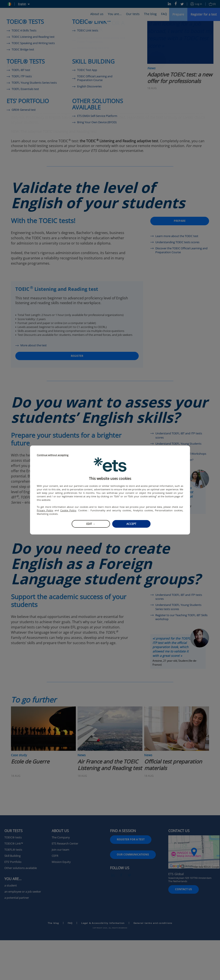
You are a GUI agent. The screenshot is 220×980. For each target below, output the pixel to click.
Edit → (91, 524)
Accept (131, 524)
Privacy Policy (45, 510)
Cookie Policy (68, 510)
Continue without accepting (53, 455)
